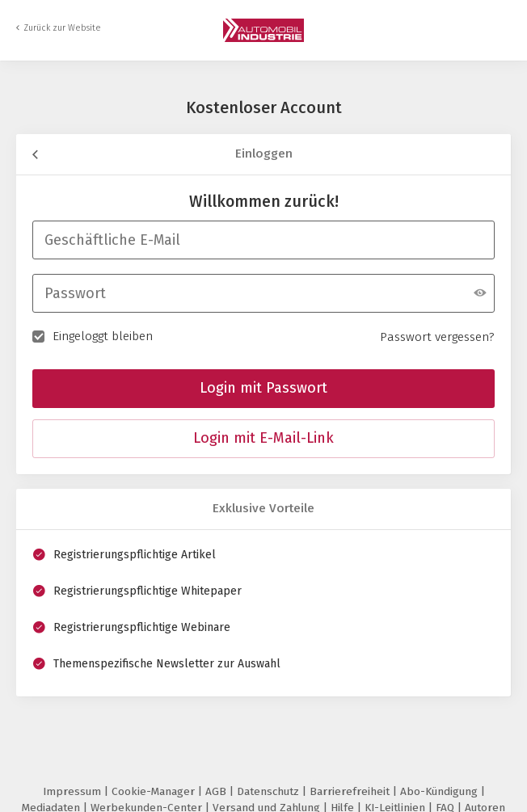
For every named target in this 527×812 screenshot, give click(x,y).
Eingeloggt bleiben (93, 335)
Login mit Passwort (263, 388)
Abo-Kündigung (441, 791)
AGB (217, 791)
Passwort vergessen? (437, 337)
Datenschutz (270, 791)
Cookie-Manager (155, 791)
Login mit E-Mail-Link (263, 438)
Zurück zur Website (62, 28)
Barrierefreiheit (351, 791)
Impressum (74, 791)
